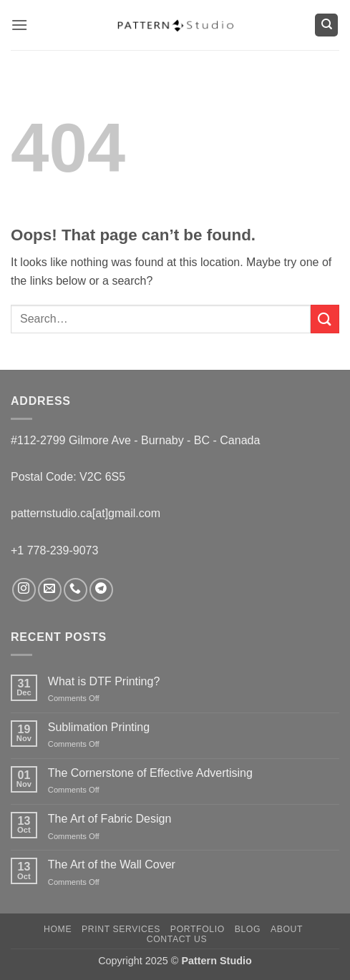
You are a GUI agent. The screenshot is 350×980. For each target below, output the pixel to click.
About (287, 929)
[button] (19, 25)
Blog (248, 929)
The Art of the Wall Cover (112, 864)
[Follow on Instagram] (24, 590)
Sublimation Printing (99, 727)
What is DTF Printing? (104, 681)
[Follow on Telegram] (101, 590)
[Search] (326, 25)
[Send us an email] (50, 590)
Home (58, 929)
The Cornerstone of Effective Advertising (150, 773)
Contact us (177, 939)
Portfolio (198, 929)
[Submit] (325, 319)
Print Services (121, 929)
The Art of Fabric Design (110, 819)
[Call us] (76, 590)
